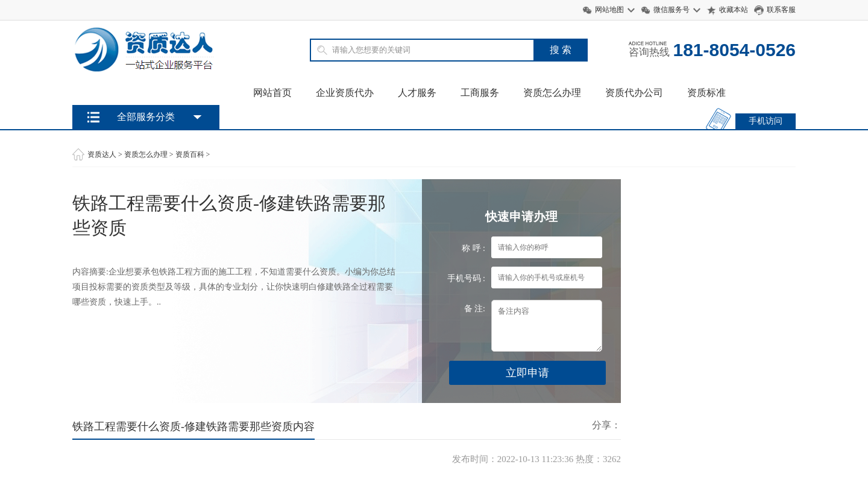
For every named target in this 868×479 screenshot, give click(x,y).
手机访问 (766, 121)
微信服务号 (671, 10)
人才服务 (417, 93)
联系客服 (781, 10)
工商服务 (480, 93)
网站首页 (272, 93)
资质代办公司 (634, 93)
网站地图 (609, 10)
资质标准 (706, 93)
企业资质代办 (345, 93)
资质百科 (190, 154)
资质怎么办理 (552, 93)
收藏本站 (734, 10)
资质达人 (102, 154)
